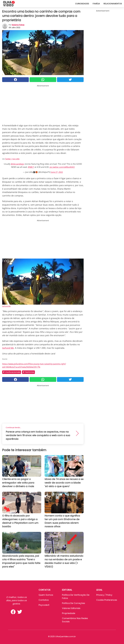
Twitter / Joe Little (12, 159)
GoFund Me (6, 306)
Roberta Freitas (18, 25)
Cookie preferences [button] (107, 600)
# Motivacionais (12, 372)
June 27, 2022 (57, 172)
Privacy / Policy (104, 595)
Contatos (44, 600)
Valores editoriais (71, 608)
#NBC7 (31, 167)
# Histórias (28, 372)
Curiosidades (82, 4)
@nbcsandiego (18, 164)
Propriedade (69, 613)
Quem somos (46, 595)
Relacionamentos (113, 4)
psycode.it (44, 605)
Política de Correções (74, 603)
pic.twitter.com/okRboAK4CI (62, 167)
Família (96, 4)
